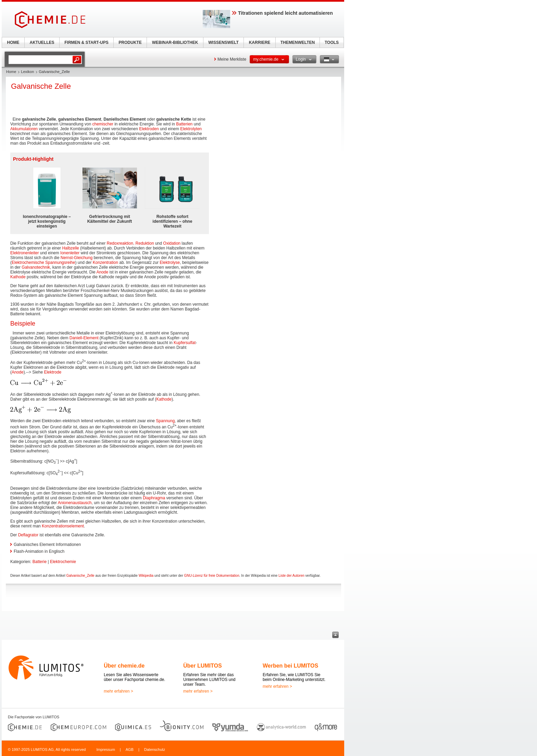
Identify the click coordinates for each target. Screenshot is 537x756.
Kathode (18, 277)
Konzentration (105, 263)
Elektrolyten (191, 129)
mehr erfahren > (118, 691)
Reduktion (145, 243)
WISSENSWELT (223, 42)
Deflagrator (28, 535)
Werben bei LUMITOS (290, 666)
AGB (130, 749)
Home (11, 72)
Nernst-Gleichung (77, 258)
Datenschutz (155, 749)
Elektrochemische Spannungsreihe (43, 263)
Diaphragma (154, 498)
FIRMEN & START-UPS (86, 42)
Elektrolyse (170, 263)
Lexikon (27, 72)
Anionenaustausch (75, 503)
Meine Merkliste (232, 59)
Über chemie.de (124, 666)
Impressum (105, 749)
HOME (13, 42)
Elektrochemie (63, 562)
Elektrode (53, 372)
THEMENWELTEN (298, 42)
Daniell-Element (84, 338)
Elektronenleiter (24, 253)
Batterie (40, 562)
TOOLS (332, 42)
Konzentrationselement (63, 526)
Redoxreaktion (120, 243)
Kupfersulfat (185, 343)
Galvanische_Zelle (80, 576)
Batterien (184, 124)
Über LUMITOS (203, 666)
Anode (102, 272)
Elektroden (149, 129)
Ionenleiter (70, 253)
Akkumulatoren (24, 129)
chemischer (103, 124)
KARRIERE (260, 42)
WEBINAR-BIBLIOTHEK (175, 42)
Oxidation (172, 243)
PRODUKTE (130, 42)
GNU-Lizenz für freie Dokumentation (212, 576)
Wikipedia (146, 576)
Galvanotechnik (36, 267)
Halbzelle (70, 248)
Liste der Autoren (291, 576)
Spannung (165, 421)
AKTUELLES (42, 42)
